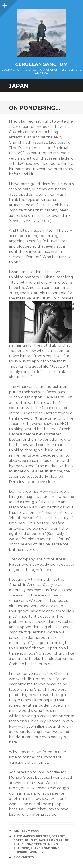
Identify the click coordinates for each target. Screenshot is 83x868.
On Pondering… (35, 108)
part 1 (63, 142)
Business (43, 836)
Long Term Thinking (41, 844)
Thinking (21, 852)
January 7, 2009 (26, 831)
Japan (43, 840)
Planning (21, 848)
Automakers (24, 836)
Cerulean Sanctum (41, 64)
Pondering (51, 848)
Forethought (25, 840)
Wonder (37, 852)
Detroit (58, 836)
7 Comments (24, 857)
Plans (35, 848)
